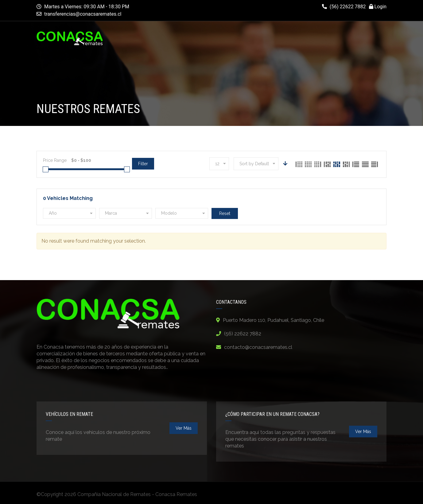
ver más (184, 428)
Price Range (55, 160)
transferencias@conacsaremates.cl (83, 14)
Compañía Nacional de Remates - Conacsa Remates (137, 494)
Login (378, 7)
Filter (143, 164)
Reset (225, 213)
